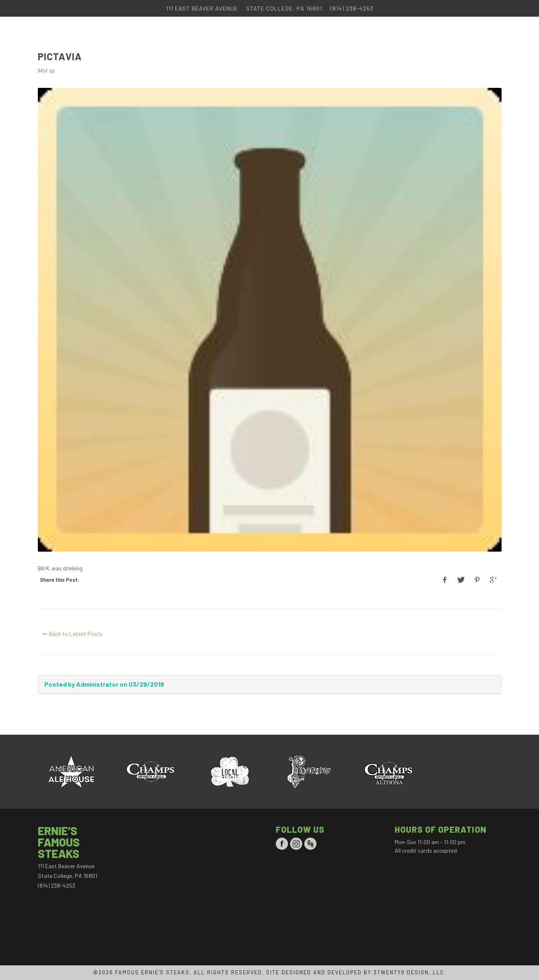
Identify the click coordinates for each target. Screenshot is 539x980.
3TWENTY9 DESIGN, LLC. (410, 972)
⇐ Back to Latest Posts (73, 634)
